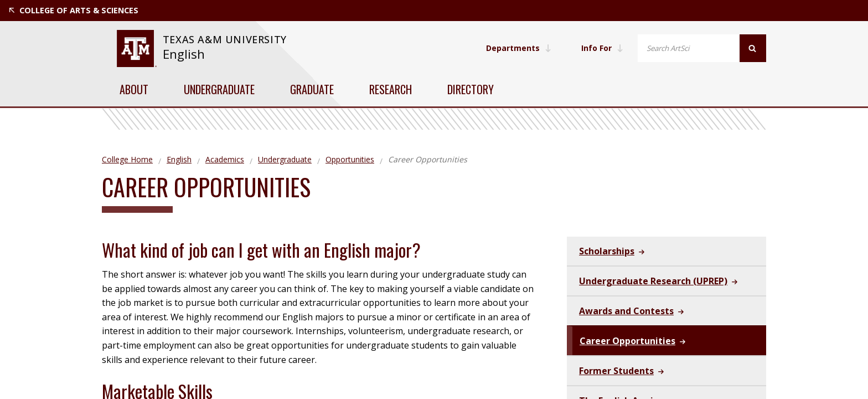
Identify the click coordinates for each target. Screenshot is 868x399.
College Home (127, 159)
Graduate (312, 89)
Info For (602, 48)
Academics (225, 159)
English (184, 54)
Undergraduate (219, 89)
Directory (471, 89)
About (134, 89)
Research (391, 89)
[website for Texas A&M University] (136, 48)
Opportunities (350, 159)
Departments (519, 48)
